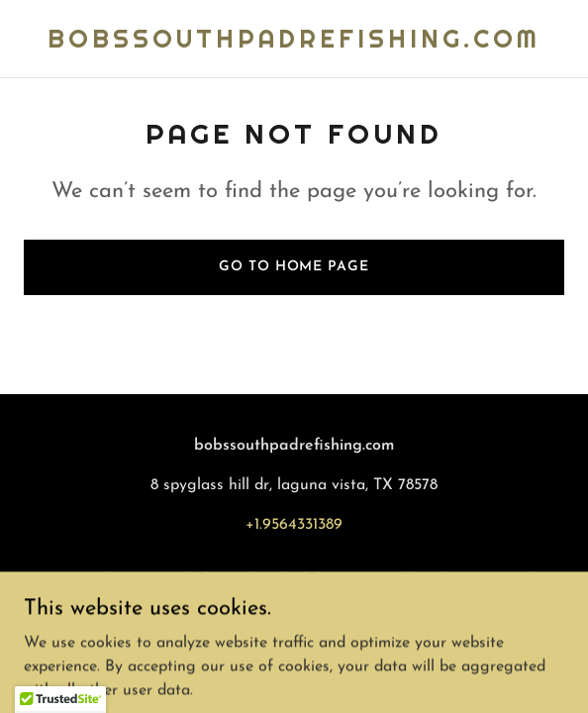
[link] (294, 44)
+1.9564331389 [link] (294, 525)
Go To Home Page (294, 267)
